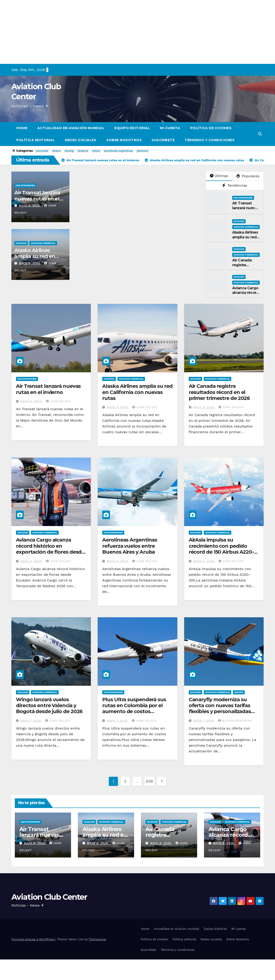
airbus (57, 151)
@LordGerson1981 (235, 721)
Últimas (219, 176)
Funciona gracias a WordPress (33, 939)
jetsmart (143, 151)
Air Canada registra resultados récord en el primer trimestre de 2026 (219, 392)
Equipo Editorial (132, 128)
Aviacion (21, 243)
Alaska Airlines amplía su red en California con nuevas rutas (137, 392)
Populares (248, 176)
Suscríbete (163, 140)
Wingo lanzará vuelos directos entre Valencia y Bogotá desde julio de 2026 (49, 706)
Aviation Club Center (49, 897)
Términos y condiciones (210, 140)
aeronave (42, 151)
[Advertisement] (137, 32)
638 (149, 781)
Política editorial (36, 140)
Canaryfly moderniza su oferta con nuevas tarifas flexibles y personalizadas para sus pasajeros (220, 709)
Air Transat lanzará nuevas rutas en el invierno (37, 199)
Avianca (83, 151)
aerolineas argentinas (118, 151)
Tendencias (235, 185)
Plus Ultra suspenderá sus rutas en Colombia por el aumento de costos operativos (134, 709)
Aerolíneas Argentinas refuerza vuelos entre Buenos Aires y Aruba (130, 546)
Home (22, 128)
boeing (69, 151)
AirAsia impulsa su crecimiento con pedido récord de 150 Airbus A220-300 (221, 549)
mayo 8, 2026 (30, 206)
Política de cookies (211, 128)
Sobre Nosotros (124, 140)
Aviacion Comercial (43, 243)
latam (96, 151)
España (239, 692)
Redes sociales (81, 140)
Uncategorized (25, 185)
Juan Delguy (59, 401)
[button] (260, 134)
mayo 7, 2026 (31, 721)
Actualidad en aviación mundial (71, 128)
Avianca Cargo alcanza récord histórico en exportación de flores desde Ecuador (50, 549)
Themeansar (97, 939)
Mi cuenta (170, 128)
